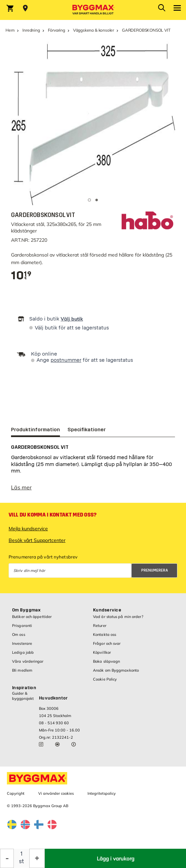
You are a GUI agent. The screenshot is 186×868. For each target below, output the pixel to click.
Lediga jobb (23, 656)
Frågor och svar (107, 647)
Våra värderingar (28, 665)
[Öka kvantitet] (37, 858)
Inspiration (24, 691)
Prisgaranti (22, 629)
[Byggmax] (93, 10)
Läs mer (21, 491)
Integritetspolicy (102, 797)
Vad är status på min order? (118, 620)
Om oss (19, 638)
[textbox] (21, 276)
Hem (10, 30)
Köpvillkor (102, 656)
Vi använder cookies (56, 797)
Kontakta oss (105, 638)
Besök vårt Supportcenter (37, 544)
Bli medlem (22, 674)
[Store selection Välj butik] (25, 8)
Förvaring (56, 30)
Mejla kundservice (28, 532)
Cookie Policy (105, 683)
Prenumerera (155, 574)
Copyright (16, 797)
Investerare (22, 647)
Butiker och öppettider (32, 620)
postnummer (66, 360)
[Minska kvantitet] (7, 858)
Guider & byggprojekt (23, 699)
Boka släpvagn (106, 665)
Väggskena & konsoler (94, 30)
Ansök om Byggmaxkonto (116, 674)
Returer (100, 629)
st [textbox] (22, 861)
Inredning (31, 30)
